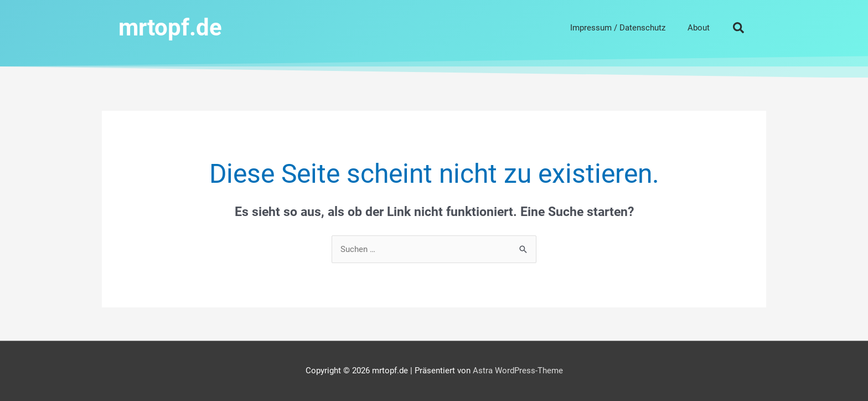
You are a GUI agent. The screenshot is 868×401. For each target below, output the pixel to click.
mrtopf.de (170, 27)
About (699, 28)
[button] (738, 28)
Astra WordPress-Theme (518, 371)
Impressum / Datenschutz (618, 28)
